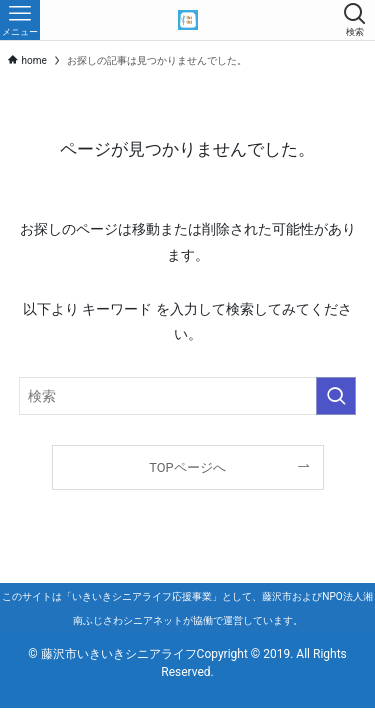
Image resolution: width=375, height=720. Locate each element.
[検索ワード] (188, 396)
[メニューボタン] (20, 20)
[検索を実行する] (336, 396)
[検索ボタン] (355, 20)
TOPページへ (187, 467)
